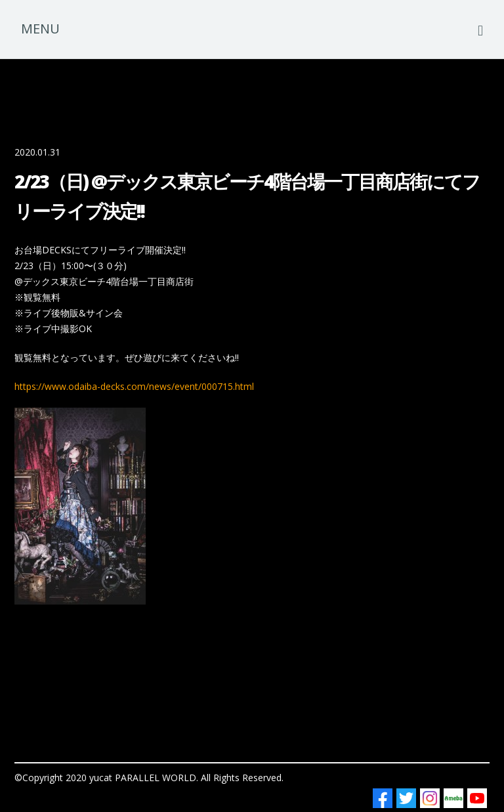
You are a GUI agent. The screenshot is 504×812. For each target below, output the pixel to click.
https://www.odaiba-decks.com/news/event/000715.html (134, 386)
